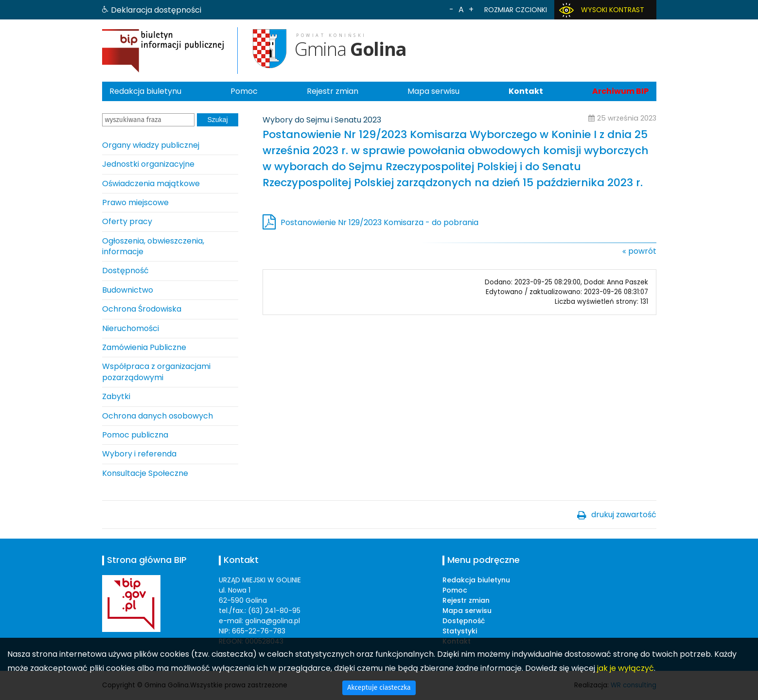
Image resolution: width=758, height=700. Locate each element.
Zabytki (116, 396)
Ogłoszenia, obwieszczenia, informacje (153, 246)
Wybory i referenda (139, 454)
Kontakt (526, 91)
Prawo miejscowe (135, 202)
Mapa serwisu (433, 91)
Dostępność (125, 271)
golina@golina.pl (273, 621)
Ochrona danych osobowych (158, 416)
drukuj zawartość (624, 515)
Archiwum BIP (620, 91)
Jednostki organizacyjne (148, 164)
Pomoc (244, 91)
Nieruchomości (131, 328)
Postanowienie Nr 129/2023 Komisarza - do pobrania (379, 222)
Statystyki (460, 631)
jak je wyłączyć (626, 668)
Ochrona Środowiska (142, 309)
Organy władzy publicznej (151, 145)
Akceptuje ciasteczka (379, 688)
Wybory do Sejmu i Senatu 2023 (322, 120)
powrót (642, 251)
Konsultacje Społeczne (145, 473)
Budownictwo (128, 290)
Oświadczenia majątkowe (151, 184)
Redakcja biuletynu (145, 91)
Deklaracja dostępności (156, 10)
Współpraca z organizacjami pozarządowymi (156, 372)
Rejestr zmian (333, 91)
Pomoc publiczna (135, 435)
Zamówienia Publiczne (144, 347)
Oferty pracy (127, 221)
